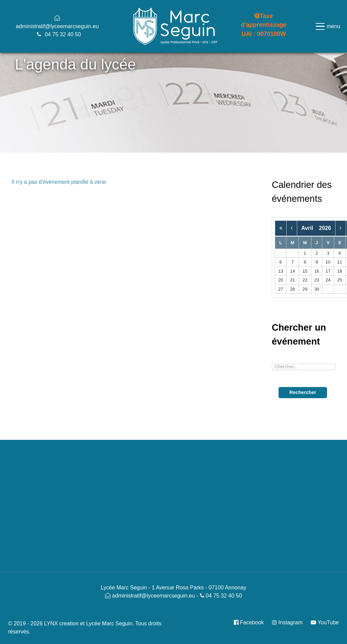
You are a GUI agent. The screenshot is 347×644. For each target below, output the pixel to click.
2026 (325, 228)
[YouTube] (323, 622)
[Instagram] (288, 622)
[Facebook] (251, 622)
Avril (309, 228)
